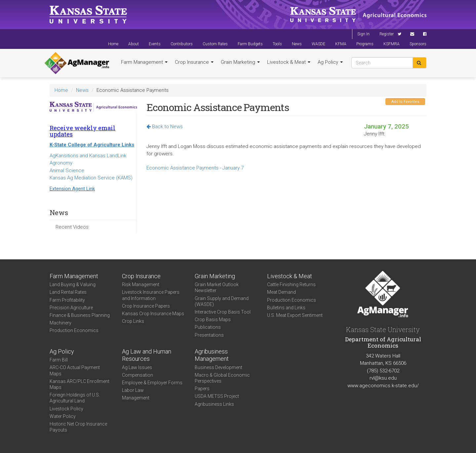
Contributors (182, 44)
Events (155, 44)
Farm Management (144, 62)
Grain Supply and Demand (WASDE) (222, 301)
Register (387, 34)
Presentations (209, 335)
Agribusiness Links (214, 404)
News (297, 44)
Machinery (60, 323)
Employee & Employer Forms (152, 383)
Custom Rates (215, 44)
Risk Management (141, 284)
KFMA (341, 44)
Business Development (218, 367)
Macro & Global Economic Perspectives (222, 378)
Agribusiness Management (212, 355)
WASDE (318, 44)
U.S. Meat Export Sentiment (295, 315)
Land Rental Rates (68, 292)
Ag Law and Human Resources (147, 355)
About (134, 44)
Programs (365, 44)
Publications (208, 327)
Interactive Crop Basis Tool (223, 312)
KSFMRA (392, 44)
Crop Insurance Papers (146, 306)
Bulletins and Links (286, 308)
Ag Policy (330, 62)
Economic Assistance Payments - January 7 (195, 168)
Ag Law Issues (137, 367)
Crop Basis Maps (213, 320)
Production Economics (74, 330)
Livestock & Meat (289, 62)
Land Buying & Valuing (73, 284)
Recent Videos (72, 227)
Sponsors (418, 44)
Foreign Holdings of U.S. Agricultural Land (75, 398)
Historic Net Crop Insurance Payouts (78, 427)
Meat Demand (281, 292)
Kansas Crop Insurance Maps (153, 314)
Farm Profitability (67, 300)
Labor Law (133, 390)
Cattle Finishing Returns (291, 284)
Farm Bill (59, 360)
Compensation (138, 375)
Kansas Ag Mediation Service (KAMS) (91, 178)
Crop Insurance (194, 62)
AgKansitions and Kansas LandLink (88, 156)
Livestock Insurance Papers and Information (151, 295)
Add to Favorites (405, 102)
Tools (277, 44)
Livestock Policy (66, 409)
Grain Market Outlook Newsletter (217, 287)
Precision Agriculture (71, 308)
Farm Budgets (250, 44)
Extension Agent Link (72, 189)
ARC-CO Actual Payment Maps (75, 370)
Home (113, 44)
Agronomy (61, 163)
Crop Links (133, 321)
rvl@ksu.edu (383, 378)
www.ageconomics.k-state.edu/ (383, 386)
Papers (202, 389)
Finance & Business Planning (80, 315)
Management (136, 398)
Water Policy (63, 416)
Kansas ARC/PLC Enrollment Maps (79, 384)
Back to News (165, 127)
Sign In (363, 34)
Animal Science (67, 170)
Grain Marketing (240, 62)
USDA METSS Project (217, 396)
